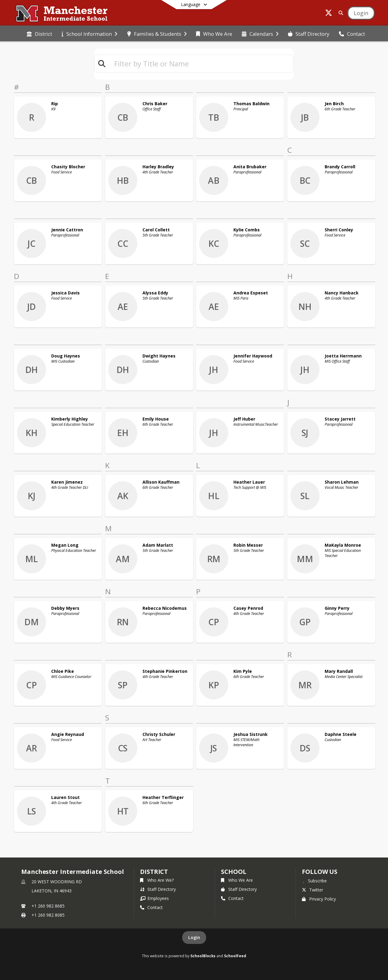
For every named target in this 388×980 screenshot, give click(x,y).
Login (194, 937)
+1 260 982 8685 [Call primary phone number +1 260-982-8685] (48, 906)
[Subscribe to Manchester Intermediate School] (314, 881)
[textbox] (201, 64)
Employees (154, 898)
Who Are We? (157, 880)
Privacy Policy (319, 899)
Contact (151, 907)
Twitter (313, 890)
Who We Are (237, 880)
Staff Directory (158, 889)
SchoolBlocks (203, 956)
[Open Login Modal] (361, 13)
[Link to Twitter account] (329, 14)
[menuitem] (39, 33)
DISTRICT (154, 872)
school (234, 872)
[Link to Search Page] (340, 13)
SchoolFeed (235, 956)
